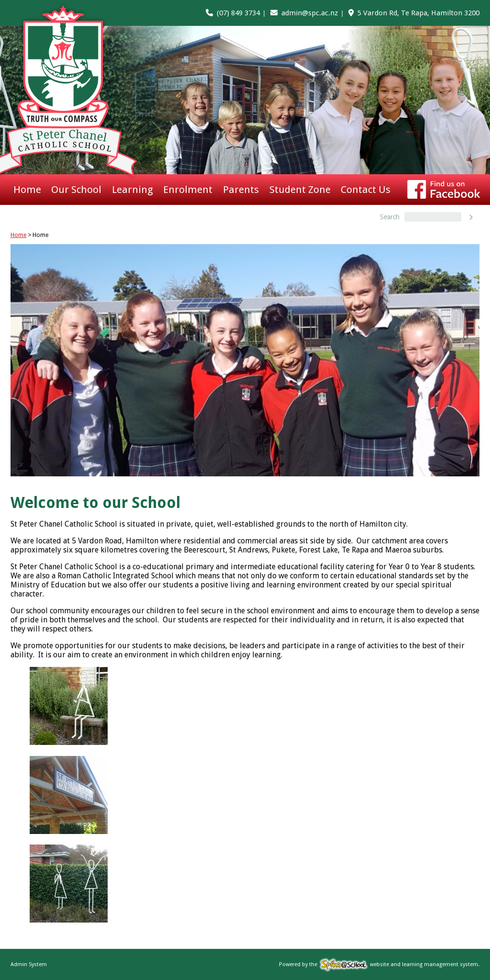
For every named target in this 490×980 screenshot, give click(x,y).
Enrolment (188, 190)
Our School (76, 190)
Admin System (29, 964)
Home (27, 190)
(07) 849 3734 (238, 13)
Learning (133, 190)
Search (390, 217)
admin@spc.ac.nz (310, 13)
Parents (241, 190)
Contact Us (366, 190)
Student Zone (300, 190)
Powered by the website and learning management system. (379, 964)
